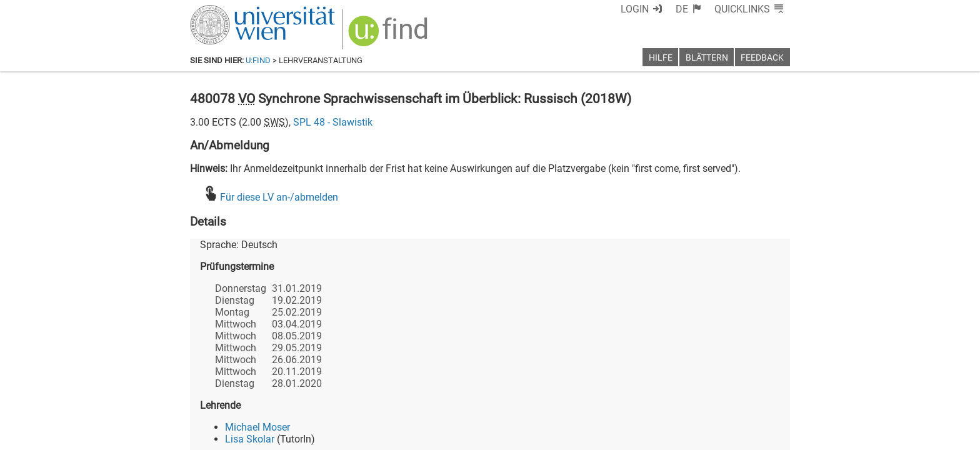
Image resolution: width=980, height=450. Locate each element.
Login (635, 9)
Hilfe (661, 58)
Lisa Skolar (250, 439)
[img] (390, 35)
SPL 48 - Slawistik (333, 122)
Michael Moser (257, 427)
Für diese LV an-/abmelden (279, 197)
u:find (258, 60)
